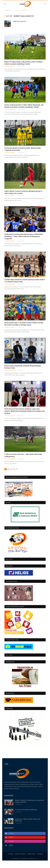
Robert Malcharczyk (20, 29)
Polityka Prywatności (20, 861)
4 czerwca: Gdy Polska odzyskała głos (26, 817)
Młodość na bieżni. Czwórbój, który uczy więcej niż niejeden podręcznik (29, 809)
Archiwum (11, 861)
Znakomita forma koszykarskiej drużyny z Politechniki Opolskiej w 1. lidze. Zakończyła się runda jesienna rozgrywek (23, 244)
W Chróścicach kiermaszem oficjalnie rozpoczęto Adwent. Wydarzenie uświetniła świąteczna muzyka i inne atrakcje (25, 419)
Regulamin (40, 861)
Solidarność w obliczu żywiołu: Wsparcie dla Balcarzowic (28, 827)
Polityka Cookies (32, 861)
